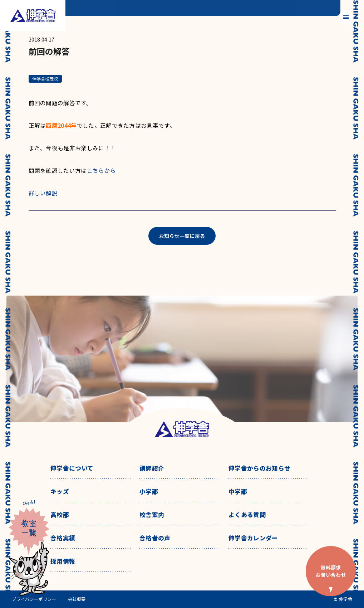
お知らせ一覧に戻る (182, 236)
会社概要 (77, 599)
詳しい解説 (43, 193)
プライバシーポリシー (34, 599)
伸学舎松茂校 (45, 79)
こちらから (102, 170)
